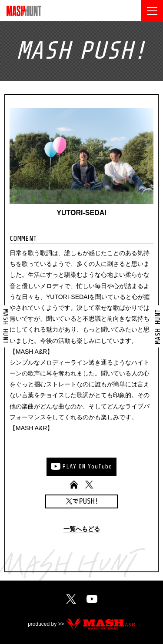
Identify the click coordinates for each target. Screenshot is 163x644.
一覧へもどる (82, 529)
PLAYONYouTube (87, 466)
